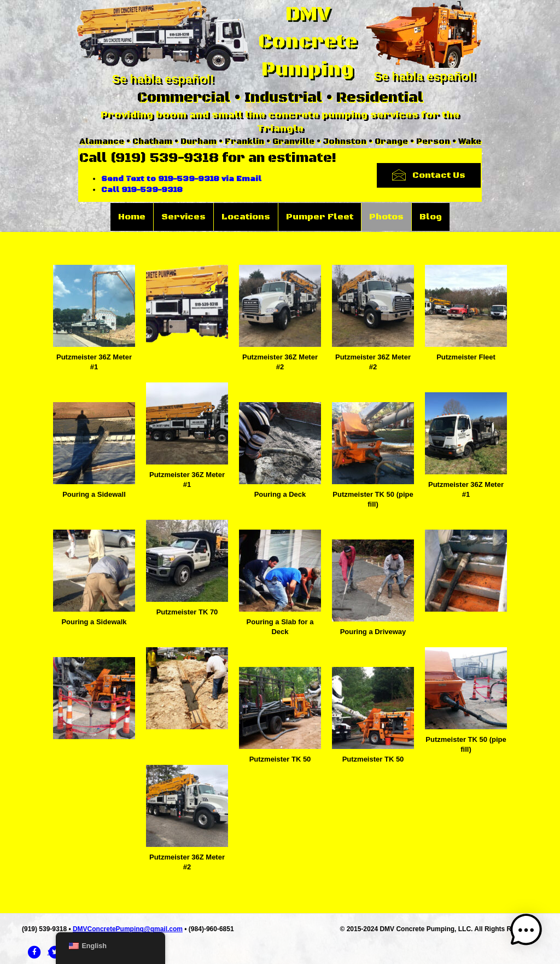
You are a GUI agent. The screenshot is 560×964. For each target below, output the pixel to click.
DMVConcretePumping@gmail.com (128, 929)
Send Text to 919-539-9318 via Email (181, 179)
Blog (431, 217)
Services (183, 217)
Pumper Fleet (320, 217)
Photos (386, 217)
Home (132, 217)
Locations (246, 217)
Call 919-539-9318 (142, 190)
